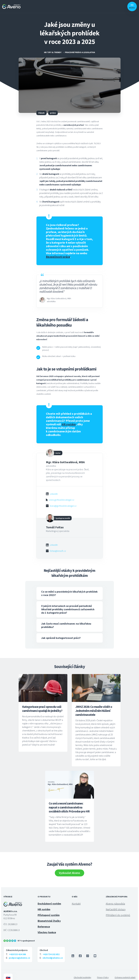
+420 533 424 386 (17, 949)
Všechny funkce (47, 927)
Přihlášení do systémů (118, 910)
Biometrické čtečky (49, 916)
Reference (44, 922)
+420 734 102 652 (51, 949)
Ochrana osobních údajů (125, 972)
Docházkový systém (49, 899)
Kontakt (76, 899)
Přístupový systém (49, 910)
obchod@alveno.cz (53, 953)
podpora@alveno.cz (19, 953)
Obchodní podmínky (82, 972)
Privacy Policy (103, 972)
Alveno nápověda (115, 899)
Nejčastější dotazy (116, 904)
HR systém (44, 904)
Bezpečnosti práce (58, 257)
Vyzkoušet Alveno (69, 868)
